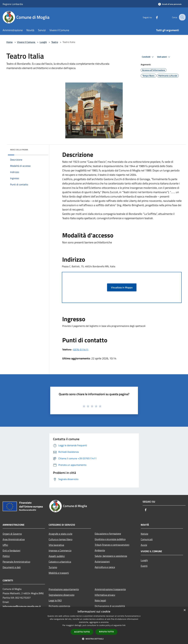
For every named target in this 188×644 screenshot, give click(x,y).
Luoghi (43, 42)
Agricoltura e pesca (105, 567)
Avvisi (144, 545)
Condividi (148, 57)
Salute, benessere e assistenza (111, 556)
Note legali (100, 600)
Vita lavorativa (56, 545)
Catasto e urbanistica (60, 562)
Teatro (55, 42)
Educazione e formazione (108, 534)
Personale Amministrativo (16, 562)
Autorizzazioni (102, 561)
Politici (6, 556)
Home (9, 42)
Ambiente (100, 550)
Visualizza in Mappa (122, 287)
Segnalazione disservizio (62, 595)
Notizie (144, 534)
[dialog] (94, 625)
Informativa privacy (105, 595)
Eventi (144, 566)
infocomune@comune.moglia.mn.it (22, 606)
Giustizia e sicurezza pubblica (110, 539)
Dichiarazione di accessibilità (110, 606)
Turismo (53, 567)
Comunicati (147, 539)
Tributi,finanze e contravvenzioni (112, 545)
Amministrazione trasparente (110, 589)
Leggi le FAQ (55, 600)
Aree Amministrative (14, 539)
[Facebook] (154, 17)
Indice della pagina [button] (19, 150)
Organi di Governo (12, 534)
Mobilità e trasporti (59, 573)
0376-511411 (81, 349)
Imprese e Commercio (60, 550)
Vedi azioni (164, 57)
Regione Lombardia (13, 4)
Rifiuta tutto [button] (106, 632)
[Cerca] (182, 17)
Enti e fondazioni (12, 550)
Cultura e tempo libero (60, 539)
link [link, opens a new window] (124, 625)
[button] (94, 639)
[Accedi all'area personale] (170, 4)
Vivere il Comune (26, 42)
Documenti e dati (12, 567)
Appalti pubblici (57, 556)
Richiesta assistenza (59, 606)
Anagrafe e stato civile (60, 534)
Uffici (5, 545)
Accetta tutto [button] (82, 632)
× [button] (185, 610)
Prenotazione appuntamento (64, 589)
